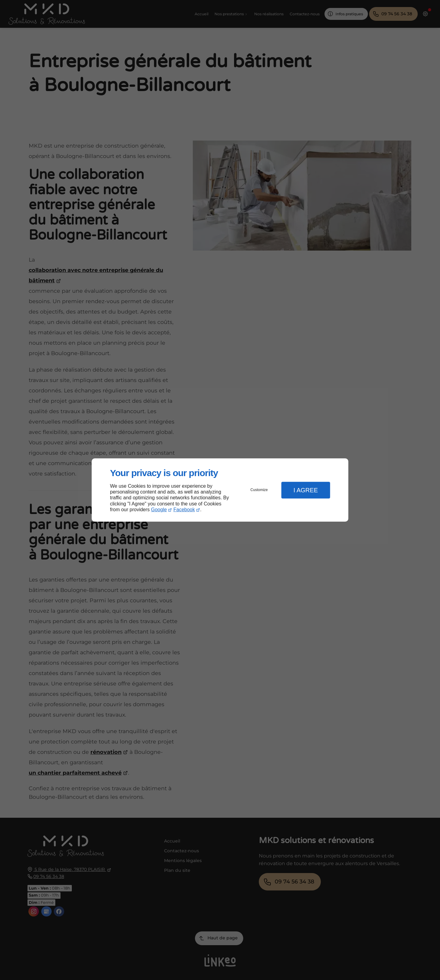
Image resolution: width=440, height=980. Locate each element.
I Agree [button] (306, 490)
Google (159, 510)
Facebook (184, 510)
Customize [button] (259, 490)
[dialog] (220, 490)
